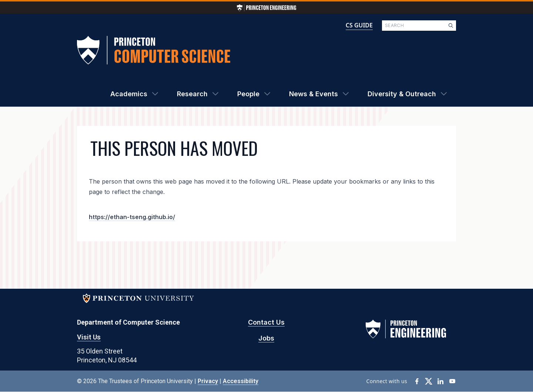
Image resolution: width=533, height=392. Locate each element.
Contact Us (266, 322)
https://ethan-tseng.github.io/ (132, 217)
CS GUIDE (359, 25)
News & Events (314, 94)
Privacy (208, 381)
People (248, 94)
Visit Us (89, 337)
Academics (129, 94)
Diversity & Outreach (402, 94)
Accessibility (241, 381)
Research (192, 94)
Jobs (266, 338)
